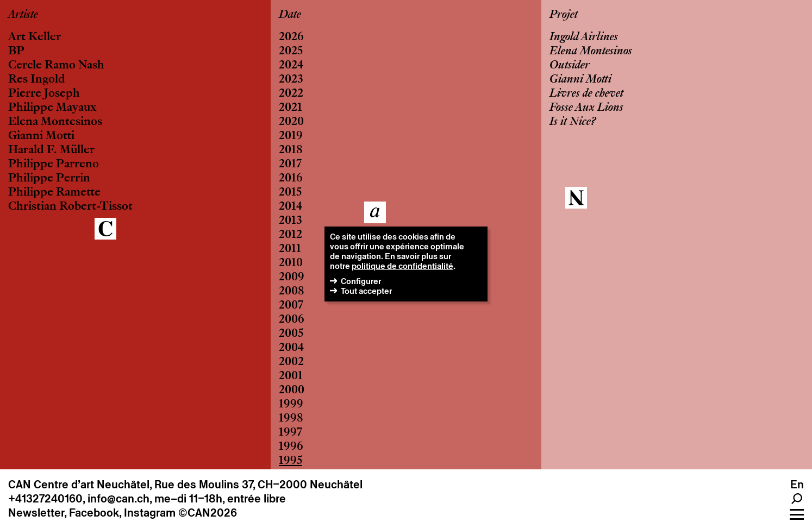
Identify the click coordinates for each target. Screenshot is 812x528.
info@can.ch (118, 499)
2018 (291, 150)
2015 (290, 193)
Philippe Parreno (54, 165)
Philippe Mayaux (52, 108)
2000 (292, 391)
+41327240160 (45, 499)
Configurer (361, 281)
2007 (291, 306)
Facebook (94, 513)
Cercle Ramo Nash (56, 66)
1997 (291, 433)
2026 (291, 37)
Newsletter (36, 513)
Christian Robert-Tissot (70, 207)
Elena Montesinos (55, 122)
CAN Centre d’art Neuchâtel (79, 485)
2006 (292, 320)
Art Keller (35, 37)
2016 (291, 179)
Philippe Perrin (49, 179)
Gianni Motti (41, 136)
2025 (291, 52)
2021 (291, 108)
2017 (290, 165)
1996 (291, 447)
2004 (291, 348)
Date (290, 15)
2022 (291, 94)
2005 (291, 334)
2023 (291, 80)
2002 (291, 362)
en (797, 485)
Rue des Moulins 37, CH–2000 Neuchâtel (258, 485)
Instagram (150, 513)
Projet (564, 15)
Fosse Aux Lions (586, 108)
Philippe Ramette (54, 193)
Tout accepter (366, 291)
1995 (291, 461)
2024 (291, 66)
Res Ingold (37, 80)
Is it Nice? (573, 122)
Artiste (23, 15)
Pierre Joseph (44, 94)
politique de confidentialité (402, 266)
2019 (291, 136)
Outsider (570, 66)
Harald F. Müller (51, 150)
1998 (291, 419)
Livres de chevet (586, 94)
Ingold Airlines (584, 37)
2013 (291, 221)
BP (16, 52)
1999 (291, 405)
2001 (291, 376)
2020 (291, 122)
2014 (291, 207)
